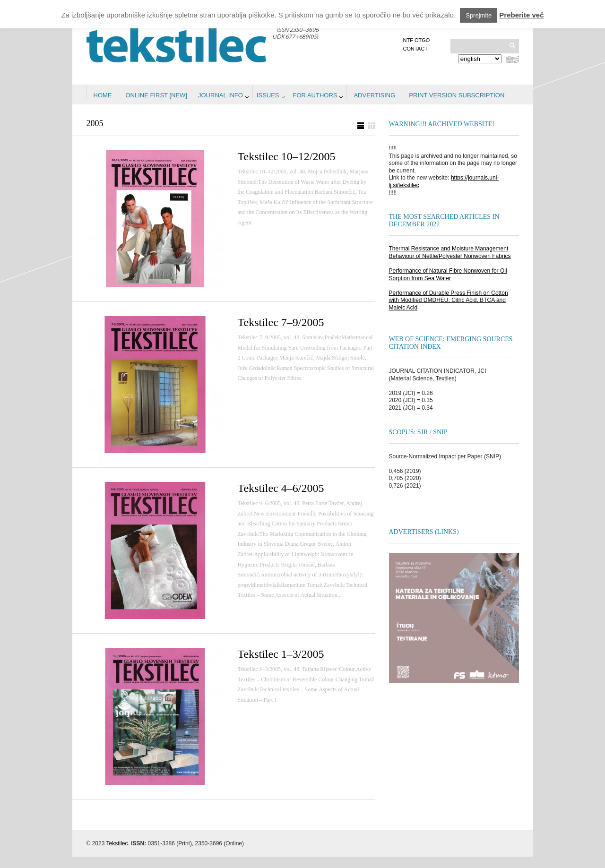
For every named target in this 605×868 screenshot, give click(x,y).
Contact (415, 49)
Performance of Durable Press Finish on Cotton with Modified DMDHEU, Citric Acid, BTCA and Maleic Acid (449, 300)
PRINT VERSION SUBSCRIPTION (457, 95)
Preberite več (521, 15)
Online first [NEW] (157, 95)
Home (103, 95)
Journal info (220, 95)
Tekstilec (117, 843)
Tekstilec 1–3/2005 (281, 654)
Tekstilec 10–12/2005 (287, 156)
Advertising (374, 95)
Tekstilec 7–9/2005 (281, 322)
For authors (315, 95)
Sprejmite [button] (479, 15)
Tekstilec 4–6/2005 (281, 488)
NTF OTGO (417, 40)
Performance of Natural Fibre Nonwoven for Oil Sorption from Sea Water (448, 275)
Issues (268, 95)
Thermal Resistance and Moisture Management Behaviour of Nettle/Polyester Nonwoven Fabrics (450, 252)
